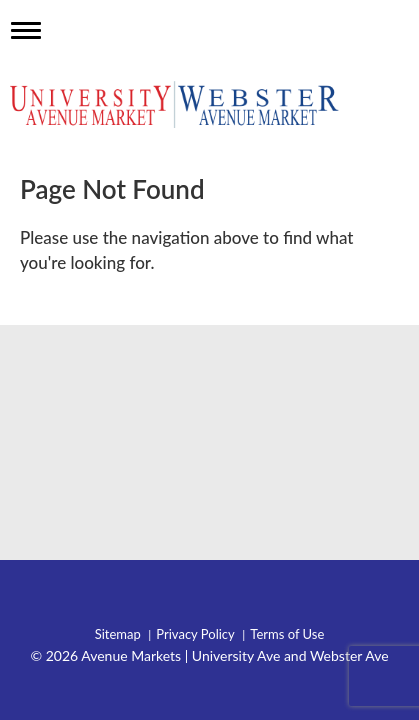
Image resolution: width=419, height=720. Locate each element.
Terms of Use (287, 634)
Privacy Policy (195, 634)
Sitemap (118, 634)
